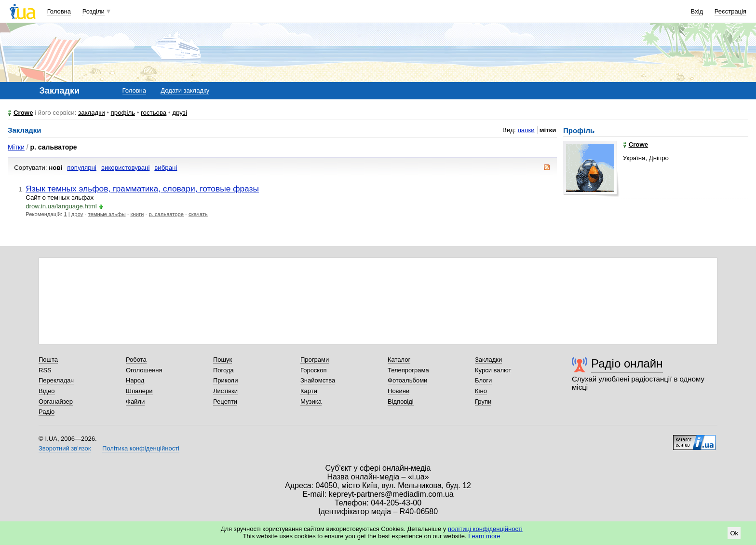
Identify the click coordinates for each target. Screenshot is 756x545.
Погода (223, 370)
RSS (45, 370)
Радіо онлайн (627, 363)
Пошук (223, 360)
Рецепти (225, 402)
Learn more (484, 536)
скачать (198, 214)
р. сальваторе (166, 214)
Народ (135, 380)
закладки (92, 113)
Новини (398, 391)
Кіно (481, 391)
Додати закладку (185, 90)
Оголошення (144, 370)
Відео (47, 391)
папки (526, 130)
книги (137, 214)
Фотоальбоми (407, 380)
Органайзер (56, 402)
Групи (483, 402)
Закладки (488, 360)
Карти (309, 391)
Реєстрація (730, 11)
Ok (734, 533)
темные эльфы (107, 214)
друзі (180, 113)
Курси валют (493, 370)
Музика (311, 402)
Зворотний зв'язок (65, 448)
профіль (123, 113)
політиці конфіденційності (485, 529)
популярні (82, 168)
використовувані (125, 168)
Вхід (697, 11)
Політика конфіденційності (141, 448)
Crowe (23, 113)
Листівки (225, 391)
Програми (315, 360)
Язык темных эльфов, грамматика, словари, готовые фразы (142, 189)
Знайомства (318, 380)
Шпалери (139, 391)
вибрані (166, 168)
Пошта (48, 360)
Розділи (94, 11)
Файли (135, 402)
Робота (136, 360)
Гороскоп (313, 370)
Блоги (483, 380)
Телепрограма (408, 370)
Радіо (47, 412)
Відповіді (401, 402)
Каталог (399, 360)
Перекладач (56, 380)
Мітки (16, 147)
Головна (59, 11)
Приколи (225, 380)
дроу (77, 214)
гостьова (154, 113)
